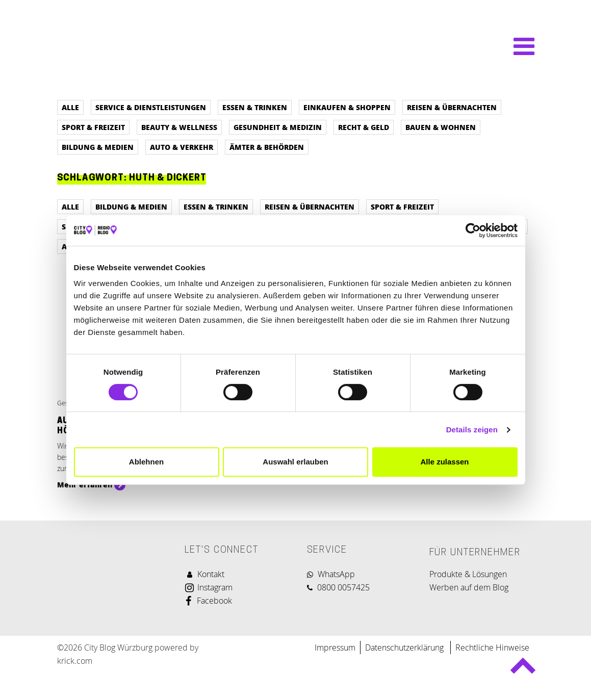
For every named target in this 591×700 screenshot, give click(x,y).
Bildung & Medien (98, 147)
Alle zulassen (444, 462)
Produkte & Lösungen (468, 574)
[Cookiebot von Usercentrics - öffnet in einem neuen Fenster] (473, 230)
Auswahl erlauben (295, 462)
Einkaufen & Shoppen (347, 107)
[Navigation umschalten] (519, 46)
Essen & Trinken (255, 107)
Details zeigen (472, 430)
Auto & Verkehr (182, 147)
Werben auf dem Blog (469, 587)
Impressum (335, 647)
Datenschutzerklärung (405, 647)
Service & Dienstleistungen (151, 107)
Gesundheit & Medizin (278, 127)
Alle (70, 107)
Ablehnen (146, 462)
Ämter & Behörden (267, 147)
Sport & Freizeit (93, 127)
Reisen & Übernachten (452, 107)
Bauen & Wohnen (441, 127)
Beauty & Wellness (179, 127)
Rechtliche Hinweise (492, 647)
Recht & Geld (364, 127)
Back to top (523, 670)
